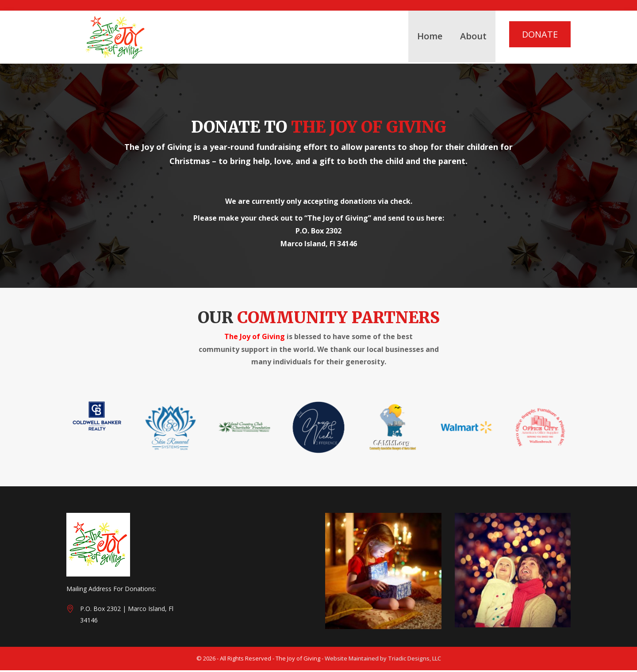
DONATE (540, 34)
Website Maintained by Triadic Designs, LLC (383, 660)
